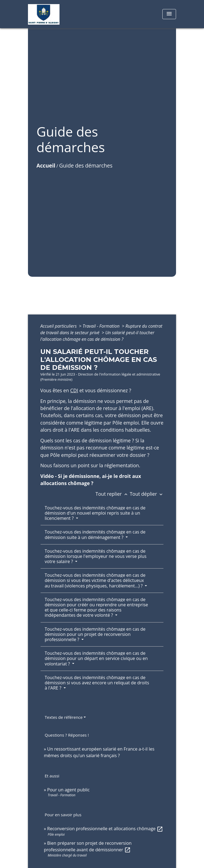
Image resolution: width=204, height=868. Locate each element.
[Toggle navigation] (169, 14)
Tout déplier (147, 494)
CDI (74, 390)
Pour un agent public (68, 790)
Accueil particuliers (59, 326)
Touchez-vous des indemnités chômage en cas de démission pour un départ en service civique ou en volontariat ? (96, 658)
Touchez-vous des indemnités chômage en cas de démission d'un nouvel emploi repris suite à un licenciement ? (95, 513)
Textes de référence (64, 717)
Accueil (46, 165)
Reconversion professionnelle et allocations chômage (105, 829)
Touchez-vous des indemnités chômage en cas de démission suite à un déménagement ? (95, 534)
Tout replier (113, 494)
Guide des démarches (86, 165)
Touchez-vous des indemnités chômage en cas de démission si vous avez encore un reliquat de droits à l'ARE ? (97, 683)
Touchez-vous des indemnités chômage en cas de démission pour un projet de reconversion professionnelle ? (95, 634)
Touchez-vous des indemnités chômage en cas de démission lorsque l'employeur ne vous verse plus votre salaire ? (96, 556)
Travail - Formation (102, 326)
